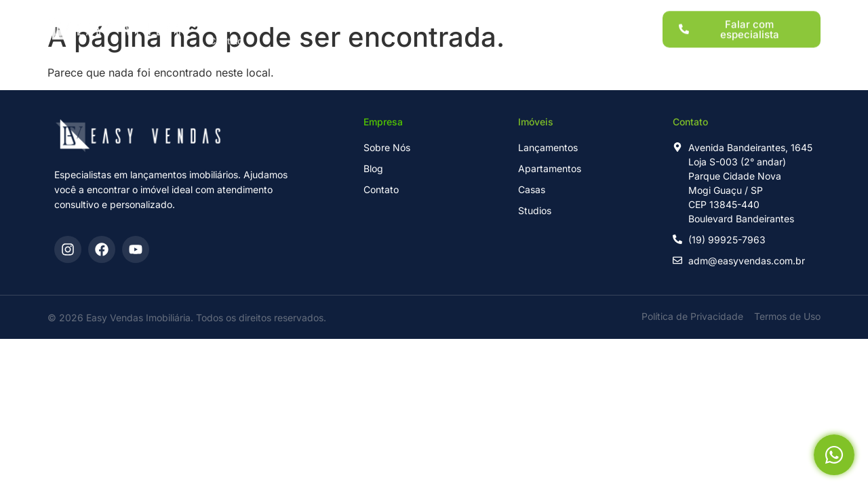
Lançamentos (291, 12)
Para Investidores (443, 12)
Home (222, 12)
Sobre (519, 12)
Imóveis (363, 12)
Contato (226, 35)
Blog (568, 12)
